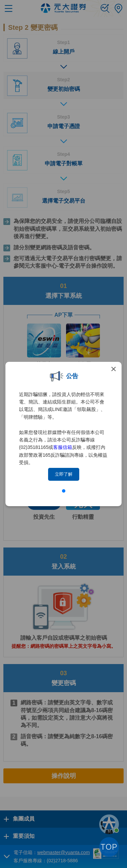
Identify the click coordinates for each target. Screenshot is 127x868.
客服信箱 (63, 447)
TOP (109, 847)
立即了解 (64, 474)
